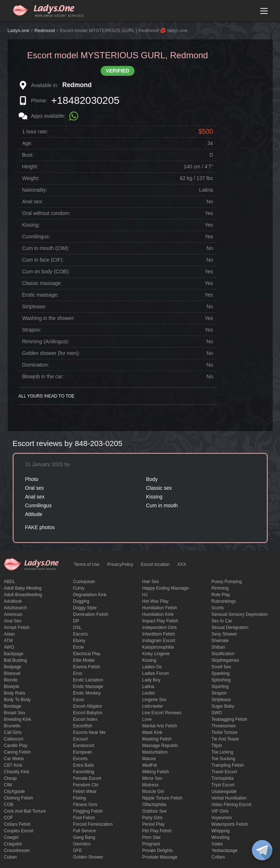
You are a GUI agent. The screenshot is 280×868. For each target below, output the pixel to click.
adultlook (13, 601)
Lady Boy (151, 680)
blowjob (12, 687)
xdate (217, 844)
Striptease (221, 700)
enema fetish (86, 667)
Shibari (218, 647)
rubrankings (224, 601)
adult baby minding (23, 588)
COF (9, 818)
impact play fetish (160, 621)
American (13, 614)
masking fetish (157, 739)
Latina (148, 687)
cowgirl (11, 837)
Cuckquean (84, 582)
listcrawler (153, 706)
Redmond (44, 30)
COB (9, 805)
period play (153, 824)
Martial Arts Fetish (160, 726)
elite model (84, 660)
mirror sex (152, 778)
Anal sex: (33, 202)
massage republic (160, 746)
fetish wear (85, 791)
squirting (220, 687)
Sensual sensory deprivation (240, 614)
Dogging (81, 601)
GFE (77, 851)
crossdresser (17, 851)
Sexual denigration (230, 627)
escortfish (83, 726)
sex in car (222, 621)
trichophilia (223, 778)
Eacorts (80, 634)
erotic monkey (87, 693)
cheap (10, 778)
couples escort (19, 831)
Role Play (221, 595)
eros (77, 673)
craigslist (13, 844)
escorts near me (89, 732)
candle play (16, 746)
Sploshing (221, 680)
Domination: (36, 365)
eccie (78, 647)
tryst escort (223, 785)
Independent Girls (160, 627)
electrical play (87, 654)
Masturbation (155, 752)
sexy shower (224, 634)
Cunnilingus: (36, 236)
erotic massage (88, 687)
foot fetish (84, 818)
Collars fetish (17, 824)
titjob (217, 746)
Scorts (218, 608)
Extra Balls (83, 765)
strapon (219, 693)
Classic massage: (42, 283)
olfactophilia (154, 805)
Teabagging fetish (229, 719)
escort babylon (88, 713)
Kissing (149, 660)
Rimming (220, 588)
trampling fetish (228, 765)
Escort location (155, 564)
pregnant (151, 844)
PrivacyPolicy (120, 564)
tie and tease (225, 739)
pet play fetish (157, 831)
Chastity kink (17, 772)
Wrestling (221, 837)
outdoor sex (154, 811)
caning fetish (17, 752)
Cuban (10, 857)
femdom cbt (85, 785)
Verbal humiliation (229, 798)
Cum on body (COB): (46, 271)
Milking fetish (155, 772)
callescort (14, 739)
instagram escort (159, 641)
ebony (79, 641)
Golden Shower (88, 857)
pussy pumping (227, 582)
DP (76, 621)
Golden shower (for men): (51, 353)
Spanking (221, 673)
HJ (145, 595)
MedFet (150, 765)
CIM (8, 785)
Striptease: (34, 306)
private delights (157, 851)
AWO (9, 647)
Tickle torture (224, 732)
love (147, 719)
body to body (17, 700)
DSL (77, 627)
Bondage (13, 706)
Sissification (223, 654)
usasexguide (224, 791)
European (82, 752)
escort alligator (87, 706)
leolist (149, 693)
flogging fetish (88, 811)
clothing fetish (19, 798)
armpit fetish (17, 627)
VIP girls (220, 811)
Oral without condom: (46, 213)
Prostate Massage (160, 857)
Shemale (220, 641)
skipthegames (225, 660)
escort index (85, 719)
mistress (150, 785)
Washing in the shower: (49, 318)
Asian (9, 634)
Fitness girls (85, 805)
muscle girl (153, 791)
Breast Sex (15, 713)
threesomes (224, 726)
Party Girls (152, 818)
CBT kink (13, 765)
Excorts (80, 759)
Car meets (14, 759)
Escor (79, 700)
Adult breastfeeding (23, 595)
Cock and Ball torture (25, 811)
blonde (11, 680)
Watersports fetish (230, 824)
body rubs (15, 693)
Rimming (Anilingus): (46, 341)
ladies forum (155, 673)
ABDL (10, 582)
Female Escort (87, 778)
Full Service (84, 831)
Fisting (79, 798)
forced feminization (93, 824)
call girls (13, 732)
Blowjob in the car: (43, 376)
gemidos (82, 844)
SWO (217, 713)
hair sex (151, 582)
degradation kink (90, 595)
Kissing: (31, 225)
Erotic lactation (88, 680)
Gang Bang (84, 837)
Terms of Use (87, 564)
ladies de (152, 667)
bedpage (13, 667)
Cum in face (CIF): (43, 260)
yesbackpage (225, 851)
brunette (12, 726)
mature (149, 759)
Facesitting (83, 772)
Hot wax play (155, 601)
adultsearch (15, 608)
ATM (8, 641)
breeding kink (18, 719)
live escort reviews (162, 713)
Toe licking (222, 752)
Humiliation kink (158, 614)
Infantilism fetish (159, 634)
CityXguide (15, 791)
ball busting (15, 660)
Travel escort (224, 772)
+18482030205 (85, 100)
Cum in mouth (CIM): (46, 248)
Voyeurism (222, 818)
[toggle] (262, 850)
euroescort (83, 746)
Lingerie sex (154, 700)
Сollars (218, 857)
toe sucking (223, 759)
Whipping (221, 831)
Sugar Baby (223, 706)
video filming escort (232, 805)
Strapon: (32, 330)
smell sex (221, 667)
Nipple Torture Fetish (162, 798)
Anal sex (13, 621)
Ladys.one (19, 30)
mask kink (152, 732)
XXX (182, 564)
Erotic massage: (40, 295)
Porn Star (151, 837)
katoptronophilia (158, 647)
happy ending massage (165, 588)
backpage (14, 654)
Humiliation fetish (160, 608)
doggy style (85, 608)
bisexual (12, 673)
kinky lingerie (156, 654)
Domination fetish (91, 614)
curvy (79, 588)
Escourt (80, 739)
